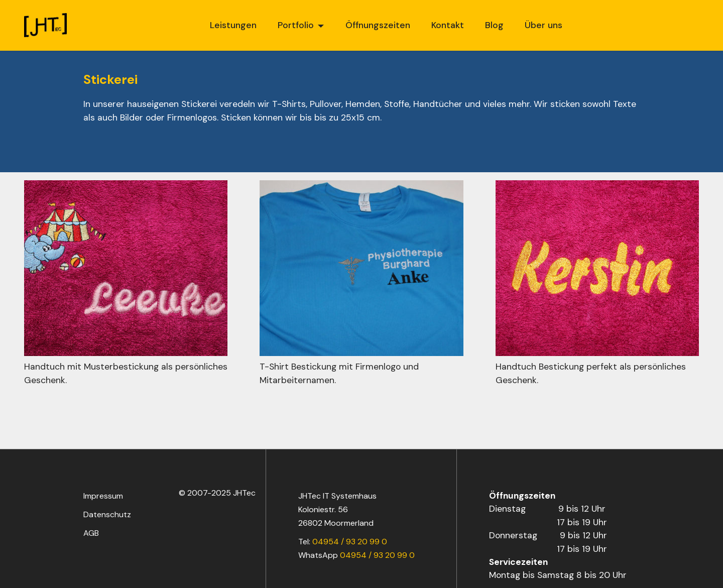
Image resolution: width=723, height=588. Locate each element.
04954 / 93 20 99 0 (350, 542)
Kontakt (448, 25)
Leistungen (233, 25)
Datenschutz (107, 514)
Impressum (103, 496)
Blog (494, 25)
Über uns (544, 25)
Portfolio (296, 25)
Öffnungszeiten (378, 25)
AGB (91, 533)
